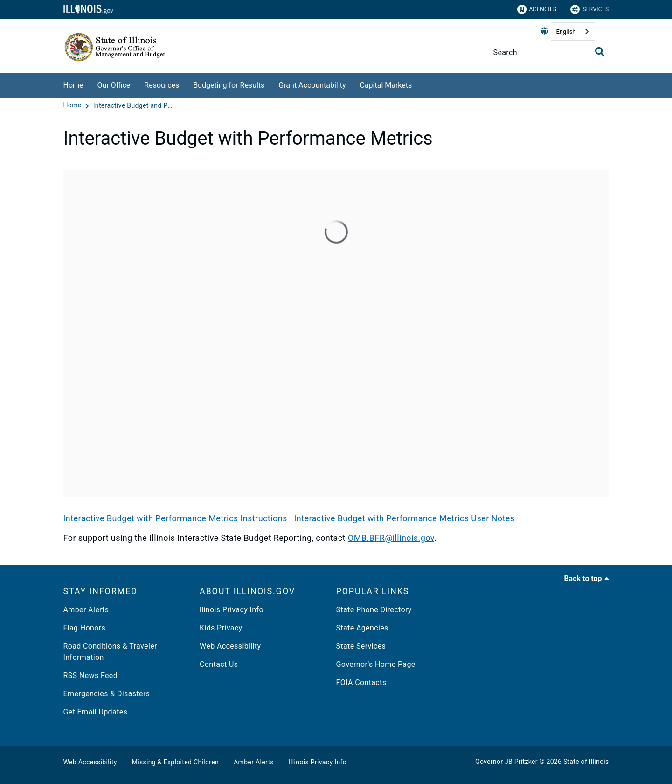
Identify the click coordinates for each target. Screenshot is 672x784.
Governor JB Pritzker (506, 762)
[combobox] (573, 31)
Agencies (537, 9)
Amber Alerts (86, 610)
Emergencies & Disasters (107, 694)
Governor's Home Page (376, 664)
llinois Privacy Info (232, 610)
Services (589, 9)
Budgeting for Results (229, 85)
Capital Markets (386, 85)
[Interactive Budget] (336, 333)
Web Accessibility (230, 646)
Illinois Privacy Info (318, 762)
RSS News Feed (91, 675)
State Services (361, 646)
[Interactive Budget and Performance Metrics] (133, 105)
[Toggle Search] (600, 52)
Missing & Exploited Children (175, 762)
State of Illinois (586, 762)
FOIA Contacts (361, 682)
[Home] (73, 105)
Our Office (114, 85)
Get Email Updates (96, 712)
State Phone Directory (374, 610)
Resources (162, 85)
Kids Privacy (221, 628)
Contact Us (219, 664)
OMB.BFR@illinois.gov (391, 538)
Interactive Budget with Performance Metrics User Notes (404, 518)
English (566, 31)
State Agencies (362, 628)
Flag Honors (85, 628)
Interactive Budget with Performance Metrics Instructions (175, 518)
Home (73, 85)
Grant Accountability (312, 85)
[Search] (548, 52)
